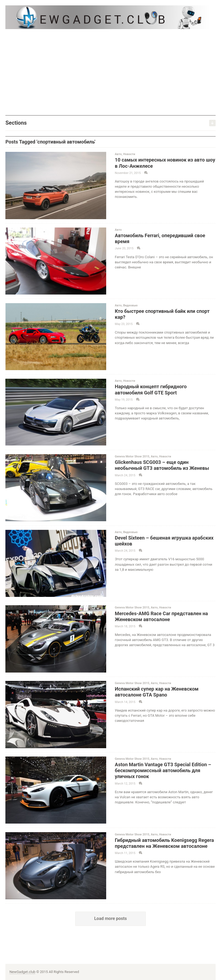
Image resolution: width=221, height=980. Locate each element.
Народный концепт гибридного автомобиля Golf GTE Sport (151, 389)
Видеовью (130, 305)
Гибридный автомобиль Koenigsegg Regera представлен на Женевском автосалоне (164, 843)
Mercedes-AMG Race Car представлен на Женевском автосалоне (161, 616)
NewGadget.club (22, 972)
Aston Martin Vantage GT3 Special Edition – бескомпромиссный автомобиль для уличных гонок (163, 770)
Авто (118, 154)
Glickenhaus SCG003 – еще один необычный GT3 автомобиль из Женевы (162, 465)
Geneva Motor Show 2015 (132, 456)
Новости (129, 154)
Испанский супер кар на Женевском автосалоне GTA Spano (157, 692)
